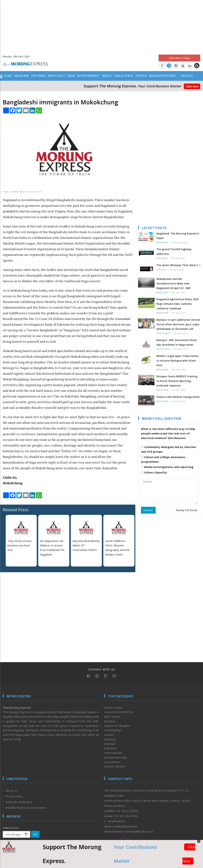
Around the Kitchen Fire (119, 712)
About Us (12, 791)
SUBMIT (148, 510)
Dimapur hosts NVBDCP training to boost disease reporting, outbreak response (177, 381)
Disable (109, 735)
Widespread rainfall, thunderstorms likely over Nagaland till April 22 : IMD (173, 283)
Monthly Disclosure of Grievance (26, 808)
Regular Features (164, 76)
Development (113, 730)
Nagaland (22, 76)
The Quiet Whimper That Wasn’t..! (178, 265)
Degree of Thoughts (117, 726)
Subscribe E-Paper (179, 58)
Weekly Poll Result (187, 510)
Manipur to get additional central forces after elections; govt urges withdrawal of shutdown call (178, 324)
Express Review (114, 766)
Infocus (187, 76)
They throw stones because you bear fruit (20, 545)
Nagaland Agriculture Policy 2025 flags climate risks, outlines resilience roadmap (177, 304)
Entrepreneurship (115, 757)
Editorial (38, 76)
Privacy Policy (14, 796)
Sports (141, 76)
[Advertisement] (102, 26)
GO (35, 834)
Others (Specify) (154, 472)
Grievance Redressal (19, 802)
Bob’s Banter (112, 717)
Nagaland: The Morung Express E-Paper (178, 236)
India (71, 76)
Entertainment (89, 76)
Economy (110, 739)
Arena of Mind (113, 708)
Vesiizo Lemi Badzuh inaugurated (178, 397)
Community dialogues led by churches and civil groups (169, 449)
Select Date (11, 828)
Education (110, 748)
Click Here (192, 86)
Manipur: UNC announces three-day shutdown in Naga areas (177, 342)
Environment (112, 762)
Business (110, 721)
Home (8, 76)
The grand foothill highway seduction (174, 251)
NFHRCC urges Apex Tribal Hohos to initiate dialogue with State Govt (177, 361)
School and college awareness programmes (163, 459)
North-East (57, 76)
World (107, 76)
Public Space (124, 76)
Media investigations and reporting (167, 467)
